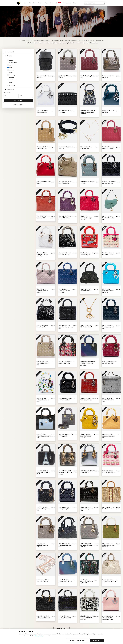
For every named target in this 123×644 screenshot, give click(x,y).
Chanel (11, 60)
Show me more (61, 628)
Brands (9, 56)
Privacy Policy (39, 636)
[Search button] (104, 3)
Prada (11, 73)
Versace (11, 77)
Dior (10, 68)
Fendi (11, 82)
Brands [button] (40, 3)
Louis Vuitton (13, 63)
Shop (52, 3)
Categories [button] (32, 3)
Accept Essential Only (78, 640)
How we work (67, 3)
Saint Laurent (13, 80)
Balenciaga (12, 75)
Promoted (10, 52)
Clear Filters (18, 105)
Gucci (11, 65)
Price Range (7, 92)
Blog (58, 3)
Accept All (97, 640)
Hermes (11, 70)
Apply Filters (18, 101)
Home (25, 3)
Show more (11, 85)
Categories (10, 89)
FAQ (74, 3)
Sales (46, 3)
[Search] (95, 3)
